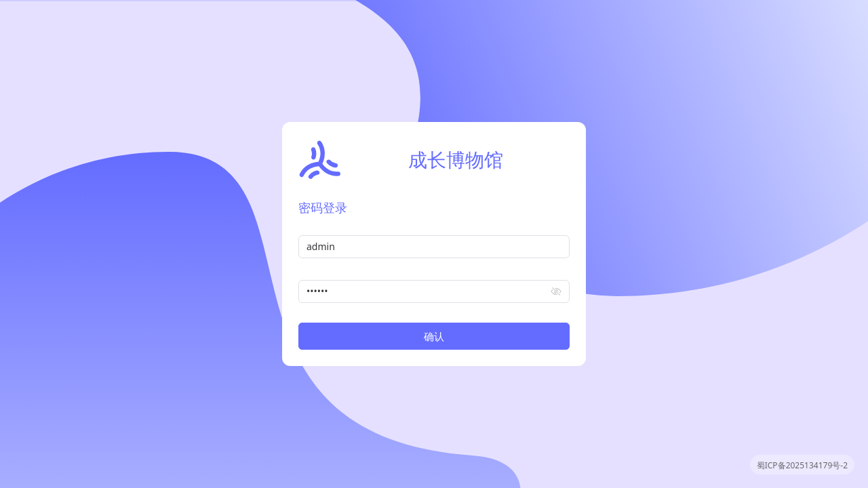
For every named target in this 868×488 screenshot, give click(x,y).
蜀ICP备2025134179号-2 (802, 465)
